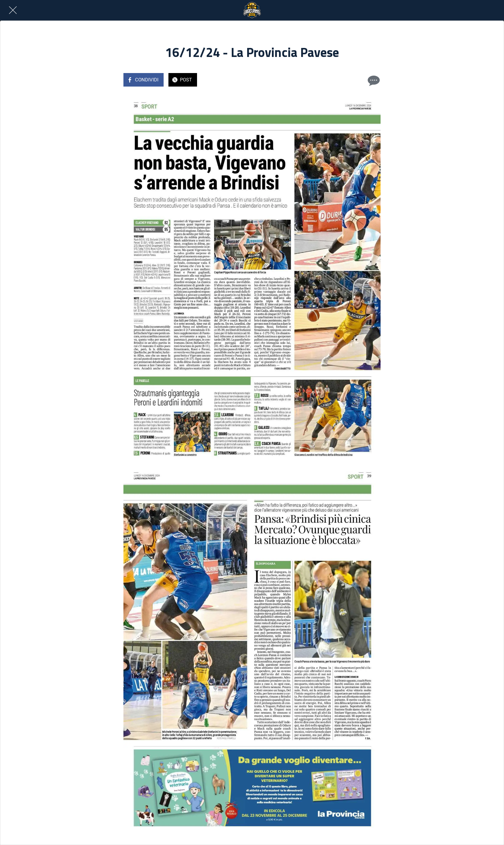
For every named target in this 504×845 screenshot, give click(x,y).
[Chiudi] (13, 10)
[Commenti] (373, 80)
